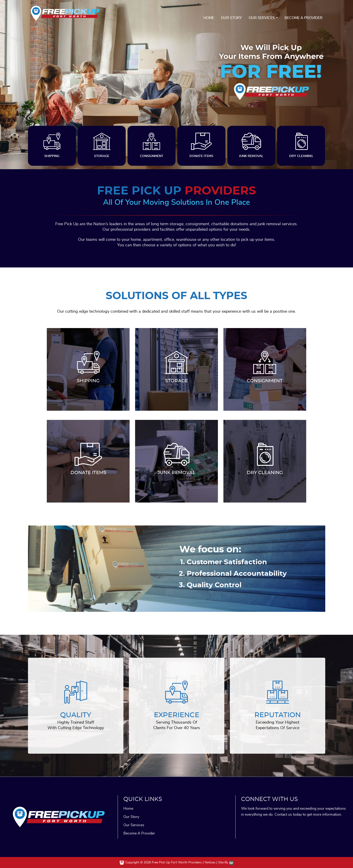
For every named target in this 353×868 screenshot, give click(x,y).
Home (209, 18)
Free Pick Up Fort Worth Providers (177, 862)
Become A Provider (304, 18)
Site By (226, 862)
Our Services (262, 18)
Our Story (231, 18)
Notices (210, 862)
